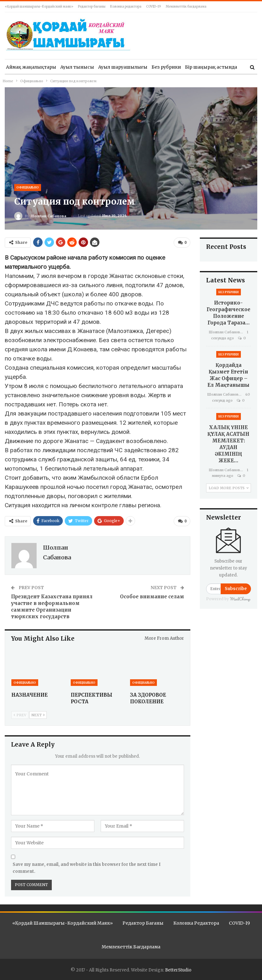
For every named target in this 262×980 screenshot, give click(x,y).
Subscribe (236, 589)
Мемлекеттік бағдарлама (186, 6)
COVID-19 (154, 6)
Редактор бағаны (92, 6)
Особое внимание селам (152, 597)
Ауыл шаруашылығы (123, 67)
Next (38, 715)
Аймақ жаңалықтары (31, 67)
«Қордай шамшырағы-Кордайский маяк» (39, 6)
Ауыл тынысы (77, 67)
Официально (28, 187)
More (191, 67)
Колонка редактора (126, 6)
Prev (20, 715)
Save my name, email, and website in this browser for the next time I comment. (87, 868)
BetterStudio (178, 969)
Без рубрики (166, 67)
